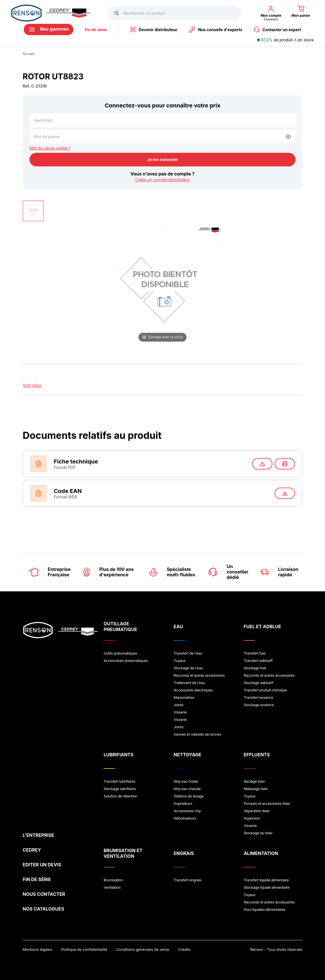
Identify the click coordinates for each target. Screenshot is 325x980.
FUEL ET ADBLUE (262, 626)
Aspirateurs (183, 803)
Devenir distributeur (154, 29)
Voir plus (32, 385)
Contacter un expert (277, 29)
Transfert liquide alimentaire (266, 880)
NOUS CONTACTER (44, 894)
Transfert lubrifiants (119, 781)
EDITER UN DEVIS (42, 865)
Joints (178, 705)
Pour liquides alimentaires (265, 909)
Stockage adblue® (259, 683)
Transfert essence (258, 697)
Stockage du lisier (258, 833)
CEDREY (32, 850)
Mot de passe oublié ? (50, 148)
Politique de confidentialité (84, 949)
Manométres (184, 697)
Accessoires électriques (193, 690)
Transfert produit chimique (265, 690)
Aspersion (252, 818)
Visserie (180, 712)
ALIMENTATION (261, 853)
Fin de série (96, 30)
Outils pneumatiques (120, 653)
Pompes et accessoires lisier (267, 803)
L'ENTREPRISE (38, 835)
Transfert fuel (255, 653)
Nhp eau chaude (187, 789)
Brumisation (113, 880)
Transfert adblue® (258, 661)
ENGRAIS (184, 853)
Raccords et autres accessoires (199, 675)
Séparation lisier (257, 811)
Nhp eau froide (186, 781)
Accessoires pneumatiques (126, 661)
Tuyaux (179, 661)
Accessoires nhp (187, 811)
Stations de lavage (189, 796)
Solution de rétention (120, 796)
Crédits (185, 949)
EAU (178, 626)
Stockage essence (259, 705)
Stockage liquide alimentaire (267, 887)
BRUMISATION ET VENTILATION (123, 853)
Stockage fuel (255, 668)
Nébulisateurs (185, 818)
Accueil (29, 54)
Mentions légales (37, 949)
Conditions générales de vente (143, 949)
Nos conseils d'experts (216, 29)
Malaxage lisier (256, 789)
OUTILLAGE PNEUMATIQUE (120, 626)
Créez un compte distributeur (162, 180)
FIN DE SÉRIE (37, 879)
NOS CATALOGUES (43, 909)
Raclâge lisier (255, 781)
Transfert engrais (187, 880)
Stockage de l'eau (188, 668)
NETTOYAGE (187, 755)
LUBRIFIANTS (118, 755)
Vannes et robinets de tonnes (197, 734)
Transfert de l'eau (188, 653)
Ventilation (112, 887)
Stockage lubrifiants (120, 789)
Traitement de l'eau (189, 683)
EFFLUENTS (257, 755)
